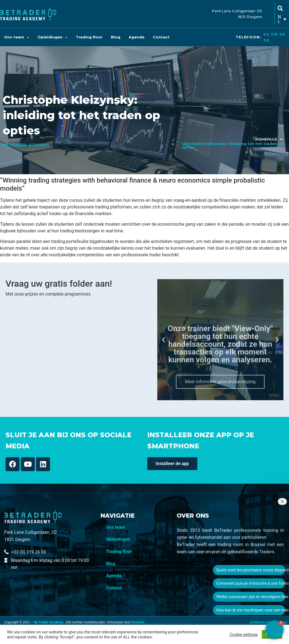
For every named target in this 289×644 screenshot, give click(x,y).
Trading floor (89, 37)
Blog (116, 37)
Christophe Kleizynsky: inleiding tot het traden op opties (233, 145)
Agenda (137, 37)
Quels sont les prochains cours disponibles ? (251, 570)
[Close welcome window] (282, 502)
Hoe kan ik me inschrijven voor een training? (251, 610)
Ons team (17, 37)
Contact (161, 37)
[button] (164, 340)
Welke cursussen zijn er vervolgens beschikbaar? (251, 597)
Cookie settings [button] (244, 635)
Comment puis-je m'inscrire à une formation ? (251, 583)
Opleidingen (53, 37)
